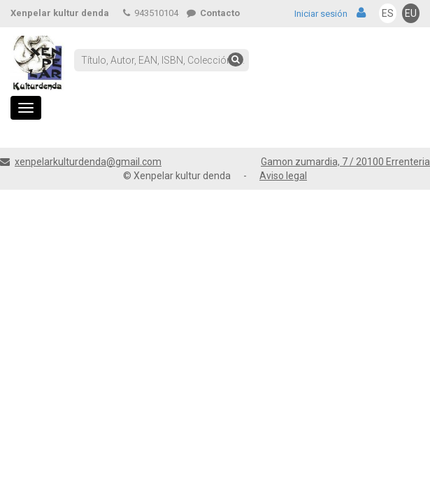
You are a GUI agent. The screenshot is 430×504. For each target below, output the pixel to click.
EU (411, 13)
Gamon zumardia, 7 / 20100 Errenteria (345, 162)
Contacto (213, 13)
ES (388, 13)
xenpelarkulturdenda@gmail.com (88, 162)
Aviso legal (283, 176)
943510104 (151, 13)
